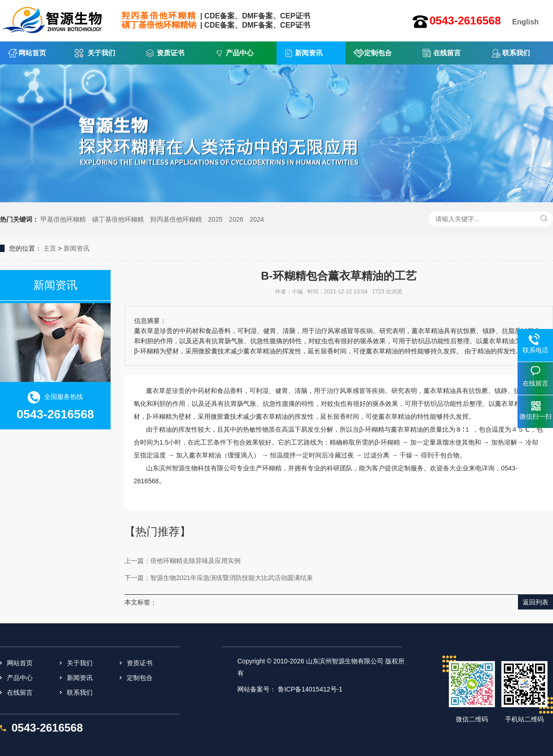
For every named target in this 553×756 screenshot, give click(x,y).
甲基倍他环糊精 (63, 219)
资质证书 (171, 53)
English (525, 22)
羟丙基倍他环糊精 (176, 219)
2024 (257, 219)
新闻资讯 (309, 53)
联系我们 (516, 53)
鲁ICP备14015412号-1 (310, 689)
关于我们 (101, 53)
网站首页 (32, 53)
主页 (50, 248)
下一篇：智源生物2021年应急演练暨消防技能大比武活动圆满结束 (219, 578)
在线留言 (447, 53)
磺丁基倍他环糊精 (118, 219)
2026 (236, 219)
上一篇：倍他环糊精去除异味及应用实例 (182, 561)
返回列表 (535, 602)
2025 (215, 219)
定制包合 (378, 53)
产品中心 (240, 53)
